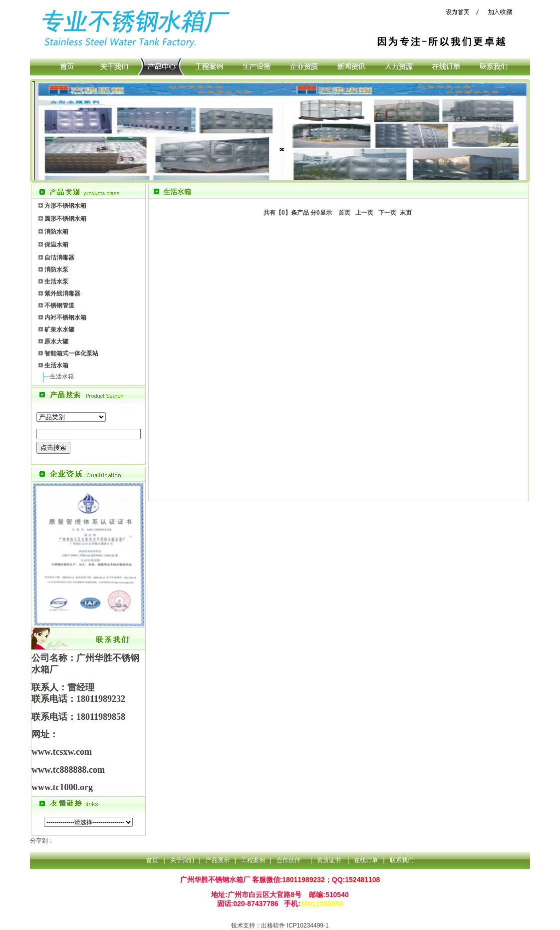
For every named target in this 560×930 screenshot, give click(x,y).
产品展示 (218, 860)
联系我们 (402, 860)
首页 (343, 213)
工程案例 (253, 860)
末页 (405, 213)
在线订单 (366, 860)
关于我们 (182, 860)
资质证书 (330, 860)
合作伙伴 (288, 860)
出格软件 (273, 926)
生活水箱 (62, 376)
